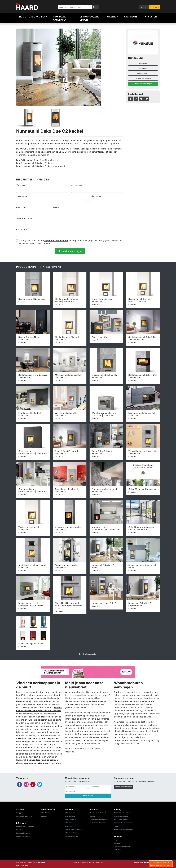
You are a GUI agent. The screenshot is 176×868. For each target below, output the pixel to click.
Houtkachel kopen (121, 819)
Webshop (113, 17)
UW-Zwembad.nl (72, 833)
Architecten (132, 17)
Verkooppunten (143, 74)
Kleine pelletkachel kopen (124, 830)
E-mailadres (22, 229)
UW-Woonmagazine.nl (73, 830)
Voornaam (21, 185)
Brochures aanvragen (143, 84)
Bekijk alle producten (88, 654)
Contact (44, 816)
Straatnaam (22, 196)
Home (23, 17)
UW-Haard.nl (70, 816)
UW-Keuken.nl (71, 819)
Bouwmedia (40, 862)
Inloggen (19, 813)
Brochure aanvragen (124, 787)
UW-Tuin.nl (69, 823)
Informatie (143, 64)
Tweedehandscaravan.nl (123, 813)
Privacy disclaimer (23, 833)
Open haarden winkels (122, 846)
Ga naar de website (143, 79)
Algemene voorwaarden (25, 826)
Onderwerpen (37, 17)
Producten (143, 69)
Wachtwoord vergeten (25, 816)
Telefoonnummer (24, 218)
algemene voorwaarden (56, 240)
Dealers (117, 843)
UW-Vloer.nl (70, 826)
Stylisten (151, 17)
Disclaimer (20, 830)
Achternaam (77, 185)
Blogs (116, 840)
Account (144, 7)
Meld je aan (88, 796)
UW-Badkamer (71, 813)
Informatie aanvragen (60, 18)
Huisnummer (96, 196)
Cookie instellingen (23, 836)
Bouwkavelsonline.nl (73, 836)
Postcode (21, 207)
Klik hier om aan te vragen (161, 864)
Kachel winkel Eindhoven (99, 819)
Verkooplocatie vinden (89, 18)
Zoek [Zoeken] (95, 7)
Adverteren (45, 813)
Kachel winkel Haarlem (98, 823)
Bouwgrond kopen (121, 816)
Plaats (56, 207)
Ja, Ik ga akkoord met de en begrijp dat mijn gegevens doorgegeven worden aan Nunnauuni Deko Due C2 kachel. (71, 242)
